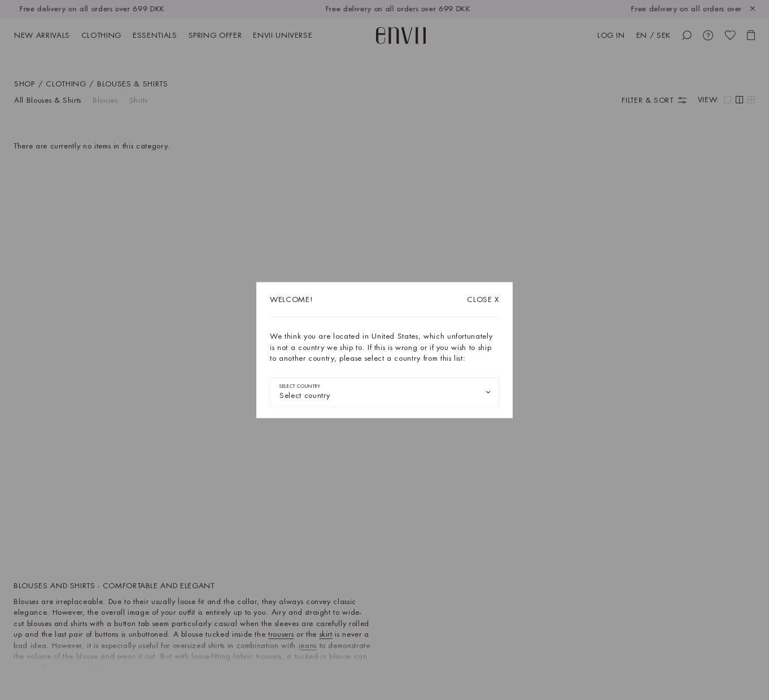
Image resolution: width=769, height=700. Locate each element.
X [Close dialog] (483, 299)
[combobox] (384, 392)
